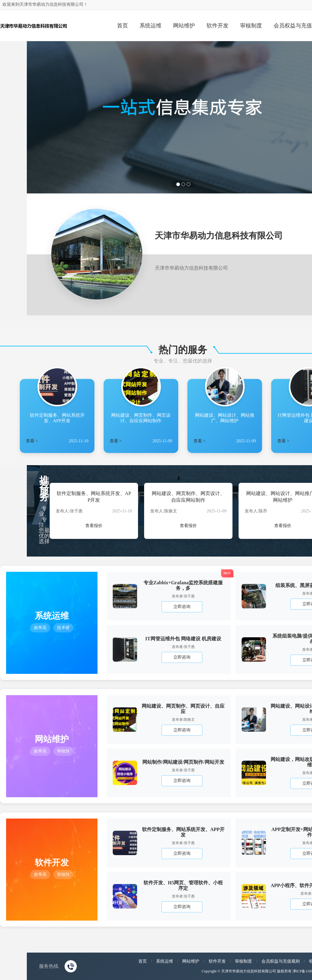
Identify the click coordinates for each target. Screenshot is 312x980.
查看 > (32, 441)
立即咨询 (182, 607)
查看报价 (94, 526)
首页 (122, 26)
